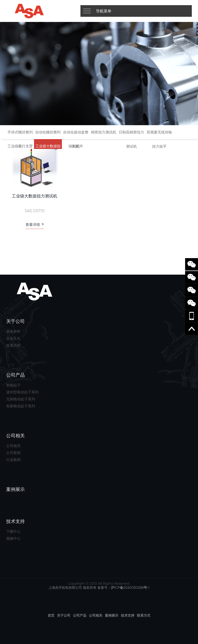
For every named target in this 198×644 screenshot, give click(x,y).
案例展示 (112, 615)
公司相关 (13, 446)
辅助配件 (76, 146)
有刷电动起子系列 (21, 406)
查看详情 (35, 228)
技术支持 (128, 615)
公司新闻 (13, 453)
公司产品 (80, 615)
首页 (51, 615)
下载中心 (13, 531)
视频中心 (13, 538)
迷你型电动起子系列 (22, 392)
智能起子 (13, 385)
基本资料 (13, 331)
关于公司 (64, 615)
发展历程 (13, 345)
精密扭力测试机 (104, 132)
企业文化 (13, 338)
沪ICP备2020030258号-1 (130, 587)
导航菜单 (104, 11)
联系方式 (144, 615)
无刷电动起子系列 (21, 399)
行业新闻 (13, 460)
